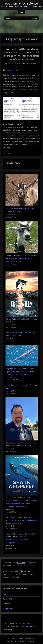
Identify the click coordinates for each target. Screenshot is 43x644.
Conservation (10, 70)
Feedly (20, 571)
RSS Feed (21, 563)
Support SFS (8, 609)
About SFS (7, 599)
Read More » (8, 153)
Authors (6, 604)
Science (19, 70)
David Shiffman (30, 63)
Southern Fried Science (22, 4)
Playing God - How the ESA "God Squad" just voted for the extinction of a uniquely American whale (22, 372)
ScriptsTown (32, 641)
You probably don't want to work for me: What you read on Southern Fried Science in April (21, 258)
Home (6, 594)
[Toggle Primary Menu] (22, 12)
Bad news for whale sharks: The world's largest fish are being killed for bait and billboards (22, 520)
